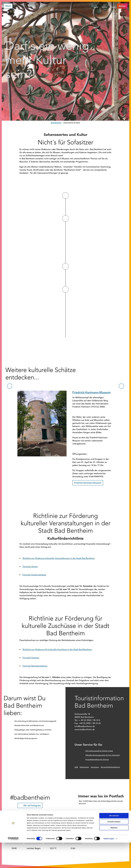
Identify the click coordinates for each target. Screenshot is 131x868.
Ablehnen (114, 853)
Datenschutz (84, 767)
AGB (76, 767)
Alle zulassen (114, 841)
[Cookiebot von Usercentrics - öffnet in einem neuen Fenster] (13, 864)
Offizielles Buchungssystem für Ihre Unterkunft (102, 755)
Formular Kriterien (31, 658)
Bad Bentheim (56, 123)
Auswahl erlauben (114, 847)
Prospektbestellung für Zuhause (97, 760)
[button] (122, 6)
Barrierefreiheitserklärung (110, 767)
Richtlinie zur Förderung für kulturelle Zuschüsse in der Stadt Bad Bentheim (57, 649)
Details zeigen (109, 864)
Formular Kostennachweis (34, 575)
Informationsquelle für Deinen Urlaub (99, 751)
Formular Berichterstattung (35, 666)
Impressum (95, 767)
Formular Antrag (30, 566)
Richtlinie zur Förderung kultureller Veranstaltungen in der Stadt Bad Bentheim (59, 558)
